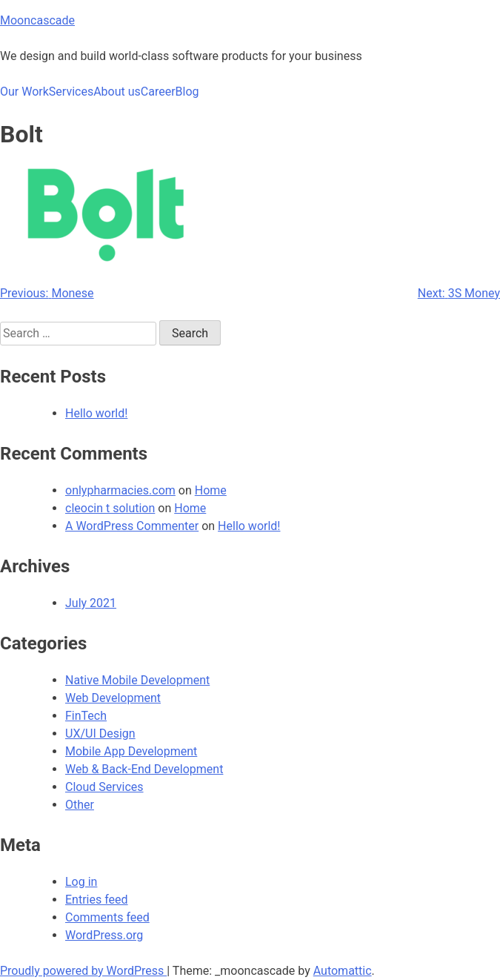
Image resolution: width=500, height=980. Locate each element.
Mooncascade (37, 20)
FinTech (86, 716)
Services (71, 92)
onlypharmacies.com (120, 490)
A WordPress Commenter (132, 526)
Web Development (113, 698)
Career (158, 92)
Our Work (24, 92)
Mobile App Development (131, 751)
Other (80, 805)
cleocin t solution (110, 508)
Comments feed (107, 917)
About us (117, 92)
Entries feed (97, 900)
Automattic (343, 971)
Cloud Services (104, 787)
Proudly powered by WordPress (83, 971)
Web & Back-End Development (144, 769)
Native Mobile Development (137, 680)
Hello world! (96, 413)
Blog (187, 92)
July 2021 (91, 603)
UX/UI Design (100, 734)
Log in (81, 882)
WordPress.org (104, 935)
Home (211, 490)
